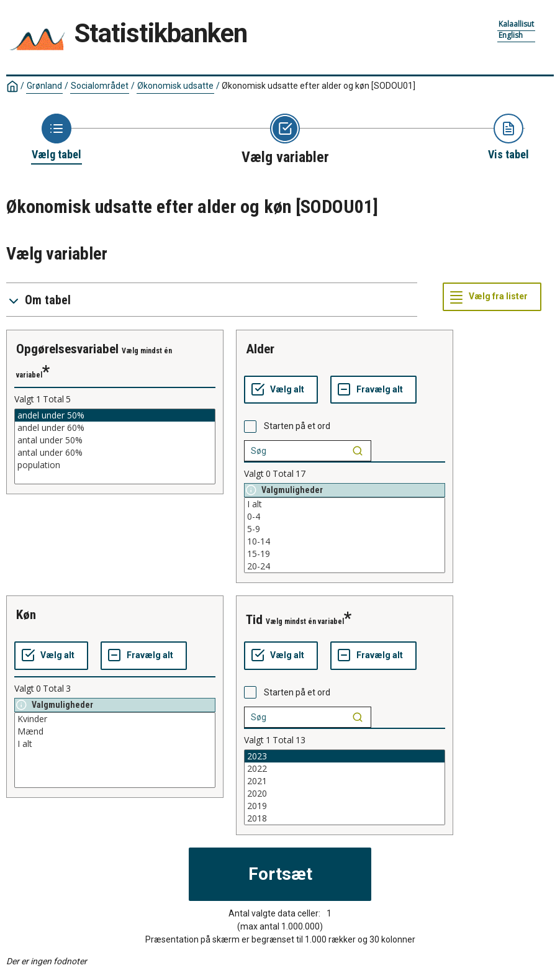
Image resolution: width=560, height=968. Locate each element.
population (115, 465)
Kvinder (115, 719)
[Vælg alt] (281, 390)
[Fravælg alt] (373, 390)
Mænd (115, 731)
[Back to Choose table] (56, 138)
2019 (345, 806)
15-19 (345, 554)
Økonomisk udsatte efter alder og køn (318, 86)
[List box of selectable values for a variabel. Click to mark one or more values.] (115, 446)
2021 (345, 781)
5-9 (345, 529)
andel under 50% (115, 415)
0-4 (345, 517)
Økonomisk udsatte (175, 86)
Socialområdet (100, 86)
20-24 (345, 566)
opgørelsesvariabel (67, 349)
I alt (345, 504)
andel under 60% (115, 428)
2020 (345, 794)
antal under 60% (115, 453)
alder (260, 349)
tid (254, 620)
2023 (345, 756)
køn (26, 615)
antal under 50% (115, 440)
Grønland (44, 86)
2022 (345, 769)
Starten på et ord (297, 426)
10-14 (345, 541)
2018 (345, 818)
